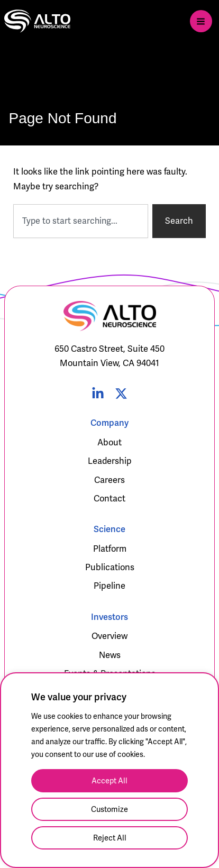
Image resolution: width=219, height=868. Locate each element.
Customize (109, 809)
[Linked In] (98, 394)
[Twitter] (121, 394)
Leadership (110, 461)
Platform (110, 549)
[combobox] (81, 221)
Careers (109, 480)
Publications (110, 567)
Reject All (110, 838)
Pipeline (109, 586)
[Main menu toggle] (201, 21)
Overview (109, 636)
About (109, 442)
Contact (109, 499)
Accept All (109, 781)
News (110, 655)
